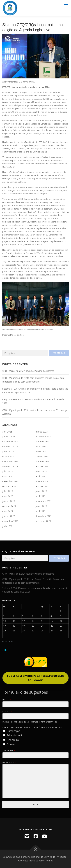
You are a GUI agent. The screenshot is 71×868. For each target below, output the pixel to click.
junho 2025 (8, 452)
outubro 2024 (42, 462)
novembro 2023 (44, 481)
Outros (11, 744)
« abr (5, 650)
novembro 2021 (10, 521)
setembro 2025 (10, 447)
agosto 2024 (42, 466)
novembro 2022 (44, 501)
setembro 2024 (10, 466)
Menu (66, 6)
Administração (15, 735)
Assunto (9, 751)
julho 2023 (8, 491)
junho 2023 (41, 491)
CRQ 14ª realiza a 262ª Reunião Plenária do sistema (28, 371)
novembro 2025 (10, 442)
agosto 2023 (42, 486)
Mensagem (9, 763)
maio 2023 (8, 496)
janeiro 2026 (9, 437)
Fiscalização (13, 731)
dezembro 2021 (44, 516)
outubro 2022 (9, 506)
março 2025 (8, 457)
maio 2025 (41, 452)
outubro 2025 (42, 442)
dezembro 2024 (10, 462)
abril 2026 (7, 432)
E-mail (7, 712)
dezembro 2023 (10, 481)
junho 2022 (41, 506)
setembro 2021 (43, 521)
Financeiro (13, 740)
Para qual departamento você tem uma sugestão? (34, 727)
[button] (35, 678)
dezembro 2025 (44, 437)
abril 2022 (40, 511)
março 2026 (42, 432)
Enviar (35, 804)
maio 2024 (8, 476)
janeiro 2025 (42, 457)
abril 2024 (40, 476)
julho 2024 (8, 471)
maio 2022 (8, 511)
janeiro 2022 (9, 516)
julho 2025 (41, 447)
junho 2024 (41, 471)
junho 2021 (8, 526)
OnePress (23, 861)
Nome (7, 700)
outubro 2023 (9, 486)
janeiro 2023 (9, 501)
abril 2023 (40, 496)
